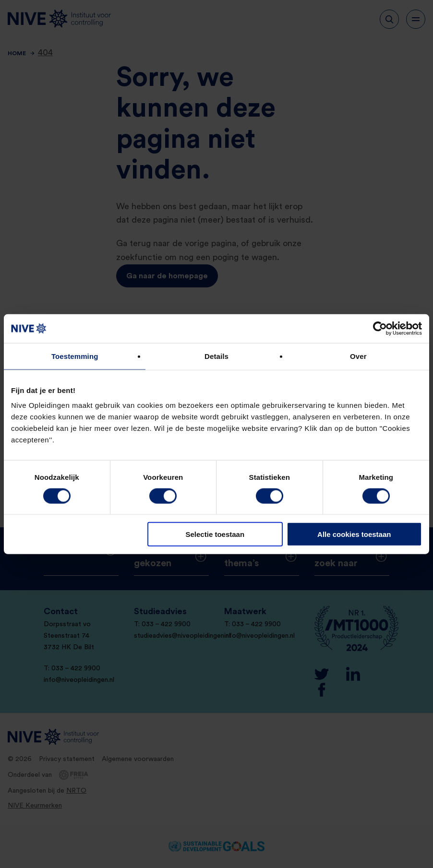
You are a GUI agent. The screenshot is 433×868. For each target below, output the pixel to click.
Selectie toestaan (215, 534)
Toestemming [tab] (75, 356)
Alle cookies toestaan (354, 534)
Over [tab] (358, 356)
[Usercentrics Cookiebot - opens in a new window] (380, 328)
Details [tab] (216, 356)
